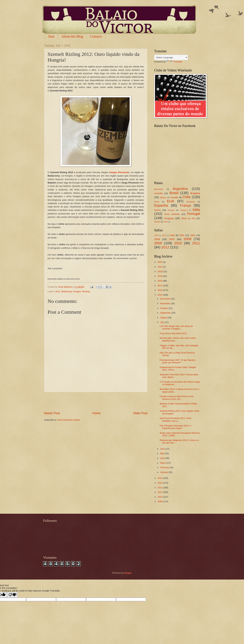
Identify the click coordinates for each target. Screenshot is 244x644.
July (162, 322)
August (164, 318)
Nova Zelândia (172, 214)
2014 (160, 478)
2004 (182, 235)
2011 (196, 243)
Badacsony (67, 291)
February (165, 467)
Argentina (180, 189)
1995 (156, 235)
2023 (160, 262)
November (165, 303)
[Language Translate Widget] (171, 57)
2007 (172, 239)
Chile (186, 197)
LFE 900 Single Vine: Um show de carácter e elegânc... (176, 327)
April (163, 458)
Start (51, 36)
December (165, 299)
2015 (160, 295)
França (185, 205)
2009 (158, 243)
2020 (160, 271)
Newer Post (52, 413)
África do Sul (188, 218)
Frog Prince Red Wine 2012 (173, 333)
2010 (178, 243)
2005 (193, 235)
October (164, 308)
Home (96, 413)
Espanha (161, 205)
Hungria (77, 291)
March (163, 463)
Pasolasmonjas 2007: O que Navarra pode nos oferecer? (177, 361)
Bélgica (163, 197)
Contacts (96, 36)
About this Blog (72, 36)
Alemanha (159, 189)
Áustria (157, 222)
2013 (160, 483)
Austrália (158, 193)
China (157, 202)
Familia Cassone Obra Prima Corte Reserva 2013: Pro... (177, 398)
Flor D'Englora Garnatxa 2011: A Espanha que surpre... (175, 427)
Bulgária (195, 193)
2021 (160, 267)
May (162, 453)
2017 (160, 286)
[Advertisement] (96, 402)
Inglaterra (184, 210)
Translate (174, 62)
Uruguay (169, 218)
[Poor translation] (12, 595)
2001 (164, 235)
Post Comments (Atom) (69, 420)
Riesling (86, 291)
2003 (172, 235)
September (166, 313)
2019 (160, 276)
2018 (160, 281)
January (164, 472)
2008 (188, 239)
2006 (157, 239)
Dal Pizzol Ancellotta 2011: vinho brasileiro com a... (175, 419)
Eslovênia (191, 202)
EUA (170, 201)
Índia (166, 222)
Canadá (174, 197)
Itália (196, 210)
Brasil (174, 193)
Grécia (157, 210)
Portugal (193, 214)
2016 (160, 290)
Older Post (140, 413)
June (163, 449)
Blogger (128, 573)
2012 (58, 291)
